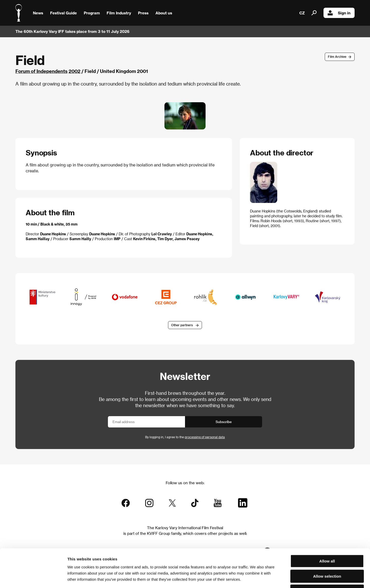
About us (164, 13)
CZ (302, 13)
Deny (327, 555)
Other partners (182, 325)
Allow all (327, 525)
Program (92, 13)
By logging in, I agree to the (185, 437)
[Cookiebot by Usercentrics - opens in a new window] (33, 578)
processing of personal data (205, 437)
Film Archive (337, 57)
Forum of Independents (41, 71)
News (38, 13)
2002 (75, 71)
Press (143, 13)
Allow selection (327, 540)
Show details (269, 578)
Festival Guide (63, 13)
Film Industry (119, 13)
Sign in (339, 13)
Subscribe (224, 422)
